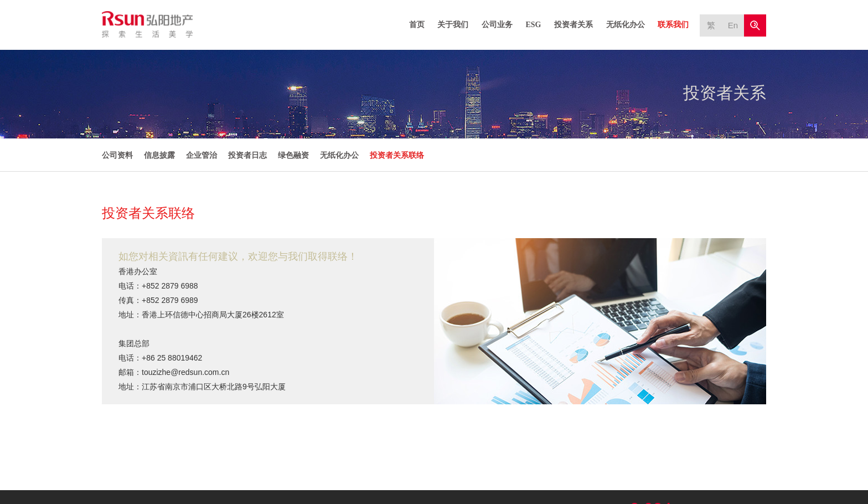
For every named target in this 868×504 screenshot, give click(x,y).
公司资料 (117, 155)
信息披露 (159, 155)
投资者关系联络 (397, 155)
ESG (533, 25)
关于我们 (453, 25)
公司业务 (497, 25)
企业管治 (201, 155)
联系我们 (673, 25)
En (733, 25)
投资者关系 (573, 25)
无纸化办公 (626, 25)
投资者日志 (247, 155)
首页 (417, 25)
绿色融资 (293, 155)
